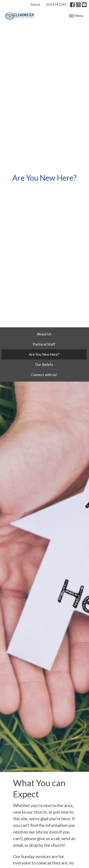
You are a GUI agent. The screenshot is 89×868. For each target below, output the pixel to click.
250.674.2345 (56, 4)
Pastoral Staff (44, 344)
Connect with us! (44, 375)
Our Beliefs (44, 364)
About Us (44, 334)
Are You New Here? (44, 354)
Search (35, 4)
